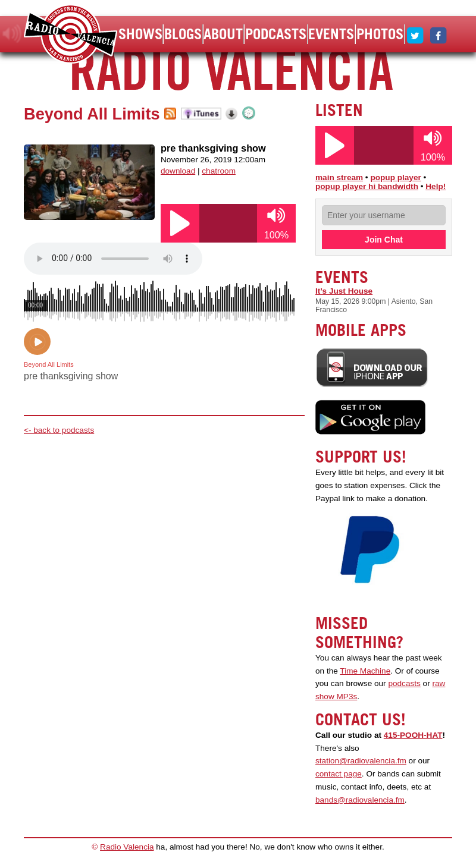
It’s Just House (344, 291)
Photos (380, 34)
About (223, 34)
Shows (140, 34)
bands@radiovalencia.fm (360, 800)
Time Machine (365, 671)
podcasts (404, 683)
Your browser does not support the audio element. (113, 259)
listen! (12, 34)
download (178, 171)
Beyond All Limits (92, 114)
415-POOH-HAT (413, 735)
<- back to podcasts (59, 430)
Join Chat (384, 240)
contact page (339, 774)
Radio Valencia (127, 847)
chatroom (219, 171)
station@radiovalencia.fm (361, 761)
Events (331, 34)
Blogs (183, 34)
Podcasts (276, 34)
